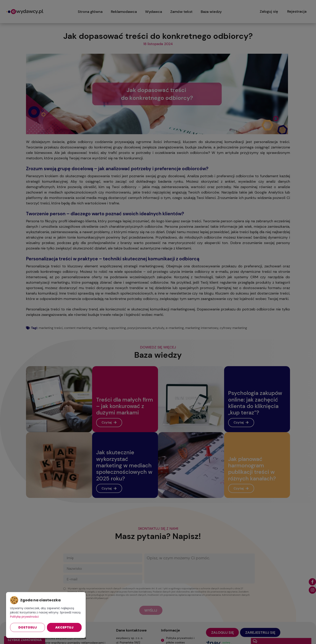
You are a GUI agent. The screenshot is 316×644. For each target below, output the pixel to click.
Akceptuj (64, 627)
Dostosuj (28, 627)
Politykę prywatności (24, 617)
